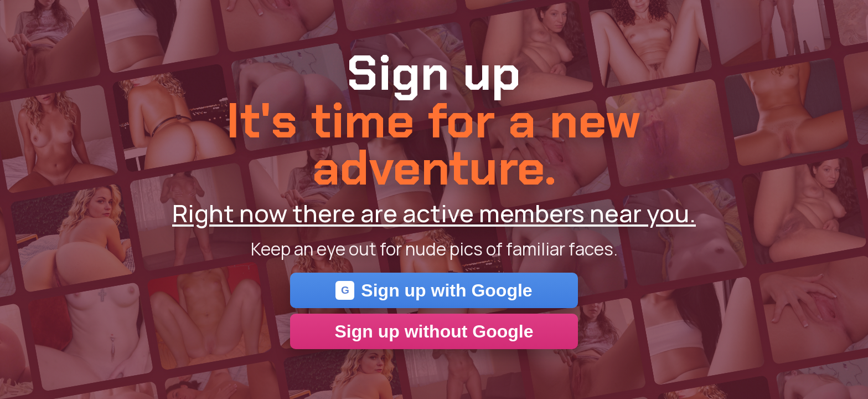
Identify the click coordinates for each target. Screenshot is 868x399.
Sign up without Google (434, 331)
